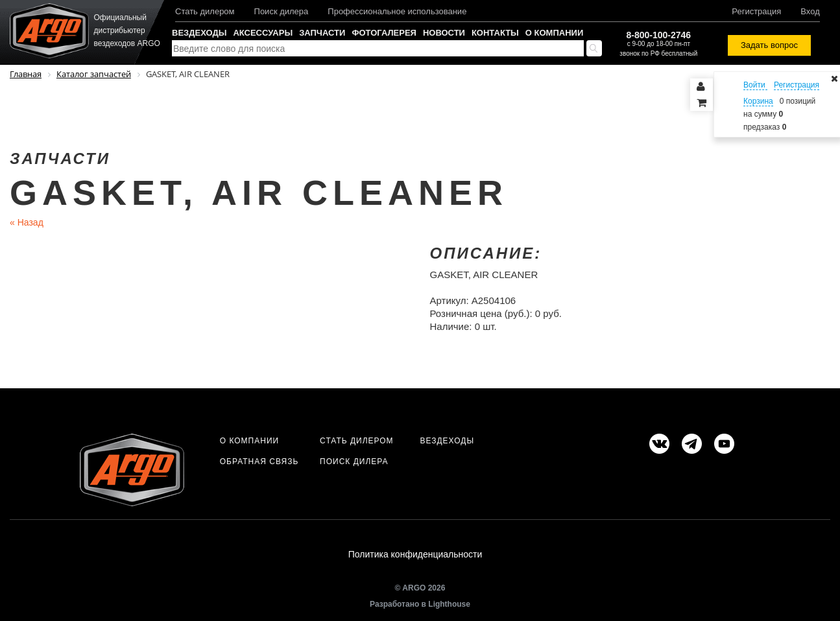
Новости (444, 33)
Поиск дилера (282, 11)
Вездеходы (199, 33)
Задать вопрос (769, 45)
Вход (810, 11)
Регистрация (756, 11)
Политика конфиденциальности (415, 556)
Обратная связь (259, 462)
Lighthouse (449, 606)
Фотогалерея (384, 33)
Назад (27, 222)
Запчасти (322, 33)
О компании (554, 33)
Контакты (495, 33)
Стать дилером (205, 11)
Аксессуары (263, 33)
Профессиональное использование (397, 11)
